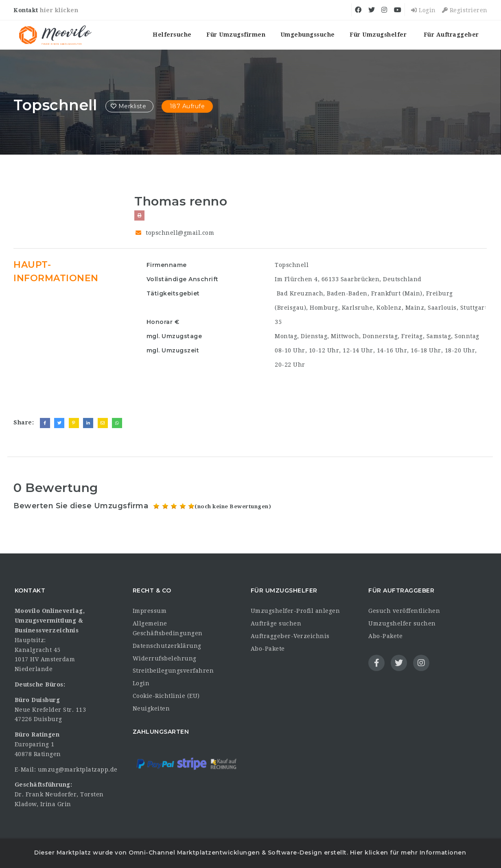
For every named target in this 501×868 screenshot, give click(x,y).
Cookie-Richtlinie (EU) (166, 696)
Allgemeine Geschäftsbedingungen (168, 628)
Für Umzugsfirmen (236, 35)
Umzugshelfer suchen (402, 623)
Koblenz (389, 308)
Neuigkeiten (151, 708)
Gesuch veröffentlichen (404, 611)
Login (423, 10)
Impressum (150, 611)
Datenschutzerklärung (167, 646)
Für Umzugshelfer (378, 35)
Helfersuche (172, 35)
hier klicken (59, 10)
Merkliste (129, 106)
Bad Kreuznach (300, 293)
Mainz (415, 308)
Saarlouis (442, 308)
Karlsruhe (358, 308)
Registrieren (465, 10)
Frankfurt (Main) (397, 293)
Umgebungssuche (308, 35)
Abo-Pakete (268, 649)
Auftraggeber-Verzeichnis (290, 636)
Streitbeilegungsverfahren (173, 671)
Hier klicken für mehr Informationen (407, 853)
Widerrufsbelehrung (165, 658)
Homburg (324, 308)
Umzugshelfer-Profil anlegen (295, 611)
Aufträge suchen (276, 623)
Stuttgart (474, 308)
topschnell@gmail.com (180, 233)
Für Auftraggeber (451, 35)
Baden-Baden (347, 293)
